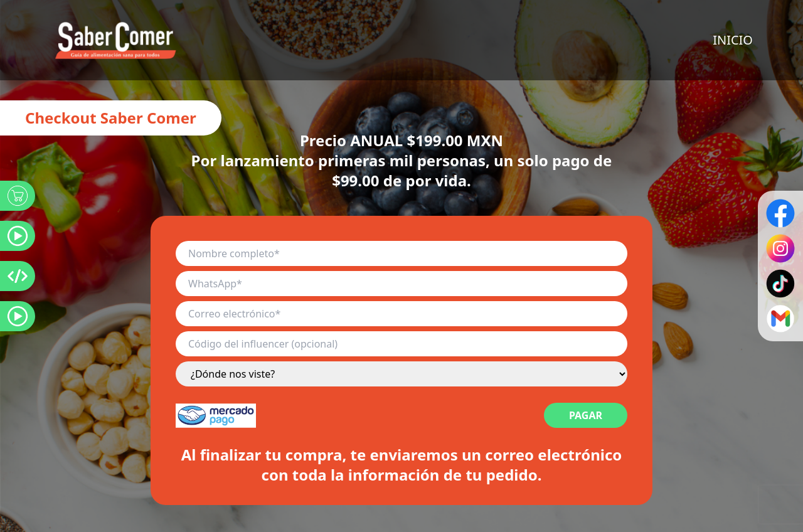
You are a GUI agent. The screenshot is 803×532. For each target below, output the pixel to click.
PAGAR (586, 415)
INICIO (733, 40)
